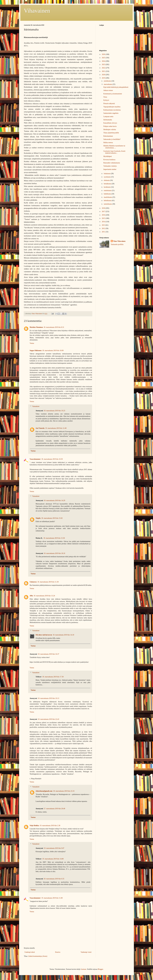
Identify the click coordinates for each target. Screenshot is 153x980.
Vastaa (32, 343)
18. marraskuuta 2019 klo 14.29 (54, 501)
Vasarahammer (35, 459)
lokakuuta (107, 174)
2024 (104, 61)
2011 (104, 232)
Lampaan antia (108, 117)
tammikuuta (108, 204)
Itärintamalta (108, 120)
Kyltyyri (106, 100)
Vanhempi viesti (86, 952)
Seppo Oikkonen (36, 351)
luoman (84, 969)
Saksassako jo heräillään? (112, 139)
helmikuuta (108, 201)
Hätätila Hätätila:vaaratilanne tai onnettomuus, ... (114, 147)
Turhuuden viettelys (110, 166)
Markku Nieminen (36, 327)
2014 (104, 222)
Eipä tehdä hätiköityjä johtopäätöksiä (116, 87)
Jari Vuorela (40, 428)
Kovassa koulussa (109, 160)
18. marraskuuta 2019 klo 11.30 (48, 582)
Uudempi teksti (30, 952)
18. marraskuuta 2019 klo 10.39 (52, 459)
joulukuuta (108, 81)
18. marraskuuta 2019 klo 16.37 (48, 654)
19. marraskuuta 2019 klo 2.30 (50, 826)
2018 (104, 208)
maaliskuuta (108, 197)
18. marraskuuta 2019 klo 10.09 (53, 351)
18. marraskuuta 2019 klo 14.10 (63, 635)
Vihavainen (37, 11)
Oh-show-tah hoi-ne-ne (44, 635)
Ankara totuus (108, 90)
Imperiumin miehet (110, 169)
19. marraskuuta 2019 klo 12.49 (56, 428)
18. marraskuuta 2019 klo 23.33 (64, 791)
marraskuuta (108, 84)
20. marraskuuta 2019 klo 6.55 (54, 879)
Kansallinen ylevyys (110, 123)
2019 (104, 78)
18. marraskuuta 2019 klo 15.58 (54, 538)
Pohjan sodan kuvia (110, 126)
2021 (104, 71)
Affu (31, 596)
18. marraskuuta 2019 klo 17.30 (53, 677)
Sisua (105, 97)
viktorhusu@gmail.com (44, 791)
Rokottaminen (108, 136)
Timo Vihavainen (119, 241)
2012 (104, 228)
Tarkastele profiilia (117, 244)
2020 (104, 75)
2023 (104, 64)
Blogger (100, 969)
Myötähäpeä (108, 156)
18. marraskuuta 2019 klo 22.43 (48, 719)
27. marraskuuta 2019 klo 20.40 (54, 809)
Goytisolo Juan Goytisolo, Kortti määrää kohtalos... (114, 152)
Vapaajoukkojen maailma (112, 107)
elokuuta (107, 180)
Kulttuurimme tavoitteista (112, 110)
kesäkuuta (107, 187)
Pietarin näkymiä (109, 104)
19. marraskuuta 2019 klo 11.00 (52, 898)
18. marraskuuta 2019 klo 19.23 (54, 411)
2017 (104, 212)
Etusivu (58, 952)
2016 (104, 215)
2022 (104, 68)
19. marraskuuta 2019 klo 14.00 (53, 859)
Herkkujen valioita (110, 130)
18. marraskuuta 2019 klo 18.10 (54, 553)
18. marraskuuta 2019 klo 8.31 (54, 327)
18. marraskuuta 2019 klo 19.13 (48, 698)
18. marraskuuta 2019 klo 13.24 (44, 596)
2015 (104, 218)
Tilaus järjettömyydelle (111, 133)
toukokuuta (108, 190)
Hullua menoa (108, 143)
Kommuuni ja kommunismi (113, 94)
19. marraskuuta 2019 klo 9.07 (54, 848)
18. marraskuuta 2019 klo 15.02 (52, 518)
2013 (104, 225)
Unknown (33, 582)
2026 (104, 54)
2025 (104, 58)
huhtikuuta (108, 194)
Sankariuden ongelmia (111, 113)
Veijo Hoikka (34, 826)
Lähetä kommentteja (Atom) (38, 956)
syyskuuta (107, 177)
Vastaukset (36, 406)
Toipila (38, 518)
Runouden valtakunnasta (112, 163)
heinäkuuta (108, 184)
